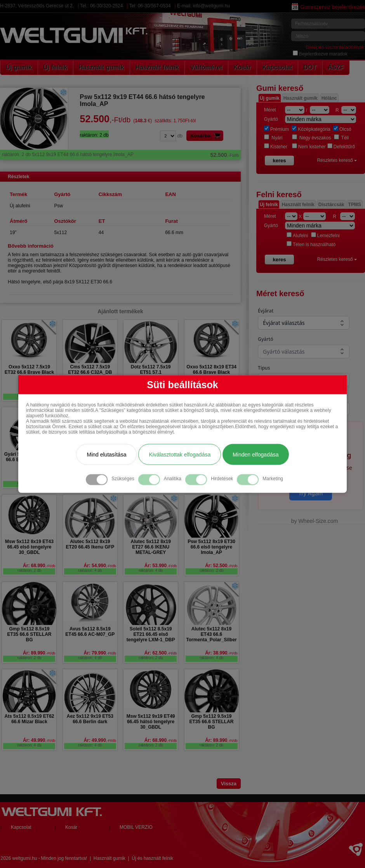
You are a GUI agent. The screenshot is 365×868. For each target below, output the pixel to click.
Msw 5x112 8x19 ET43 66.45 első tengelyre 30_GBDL (29, 547)
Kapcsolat (277, 67)
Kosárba (207, 136)
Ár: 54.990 (100, 566)
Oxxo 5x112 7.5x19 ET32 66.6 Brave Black (29, 370)
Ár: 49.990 (39, 740)
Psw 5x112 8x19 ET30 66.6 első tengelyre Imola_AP (211, 547)
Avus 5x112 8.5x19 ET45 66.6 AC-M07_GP (90, 632)
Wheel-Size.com (318, 521)
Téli (341, 138)
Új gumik (19, 67)
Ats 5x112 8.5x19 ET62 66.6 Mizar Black (29, 719)
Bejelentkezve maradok (320, 54)
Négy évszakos (312, 138)
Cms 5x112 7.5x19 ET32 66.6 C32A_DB (90, 370)
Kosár (242, 67)
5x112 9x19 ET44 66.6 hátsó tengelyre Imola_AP (120, 155)
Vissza (229, 784)
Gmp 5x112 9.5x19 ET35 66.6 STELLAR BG (211, 722)
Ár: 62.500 (161, 653)
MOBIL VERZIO (136, 827)
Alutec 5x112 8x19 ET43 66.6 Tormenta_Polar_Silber (211, 634)
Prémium (276, 129)
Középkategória (311, 129)
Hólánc (329, 98)
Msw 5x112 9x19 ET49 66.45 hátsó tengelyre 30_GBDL (151, 722)
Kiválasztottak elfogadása (180, 454)
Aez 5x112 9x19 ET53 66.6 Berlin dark (90, 719)
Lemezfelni (325, 236)
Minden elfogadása (255, 454)
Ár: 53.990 (161, 566)
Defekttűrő (341, 147)
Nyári (273, 138)
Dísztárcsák (331, 205)
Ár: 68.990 (39, 566)
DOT (310, 67)
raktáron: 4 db (90, 570)
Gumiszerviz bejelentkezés (328, 7)
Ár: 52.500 (221, 566)
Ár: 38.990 (221, 653)
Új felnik (55, 67)
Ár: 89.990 (39, 653)
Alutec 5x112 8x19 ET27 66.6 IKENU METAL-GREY (150, 547)
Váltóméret (206, 67)
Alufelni (297, 236)
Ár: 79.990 (100, 653)
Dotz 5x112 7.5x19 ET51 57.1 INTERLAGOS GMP (151, 372)
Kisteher (276, 147)
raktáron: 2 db (30, 570)
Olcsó (342, 129)
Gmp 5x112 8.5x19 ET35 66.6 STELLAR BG (29, 634)
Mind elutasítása (106, 454)
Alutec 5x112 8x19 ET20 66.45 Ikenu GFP (90, 544)
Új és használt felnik (152, 858)
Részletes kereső (337, 160)
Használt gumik (101, 67)
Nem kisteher (309, 147)
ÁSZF (336, 67)
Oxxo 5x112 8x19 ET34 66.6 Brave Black (211, 370)
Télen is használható (311, 245)
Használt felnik (157, 67)
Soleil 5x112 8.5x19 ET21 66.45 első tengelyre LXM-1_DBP (151, 634)
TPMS (354, 205)
